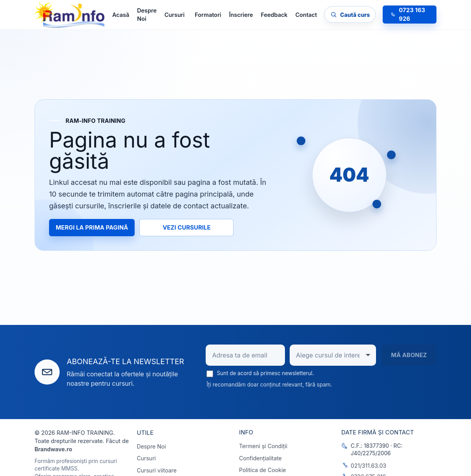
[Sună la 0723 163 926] (410, 15)
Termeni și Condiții (263, 446)
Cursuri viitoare (157, 470)
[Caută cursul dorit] (350, 15)
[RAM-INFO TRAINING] (70, 15)
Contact (306, 15)
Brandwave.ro (53, 449)
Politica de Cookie (263, 470)
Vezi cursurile (186, 227)
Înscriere (241, 15)
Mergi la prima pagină (92, 227)
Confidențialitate (260, 458)
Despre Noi (147, 15)
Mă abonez (409, 355)
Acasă (121, 15)
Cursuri (147, 458)
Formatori (208, 15)
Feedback (274, 15)
